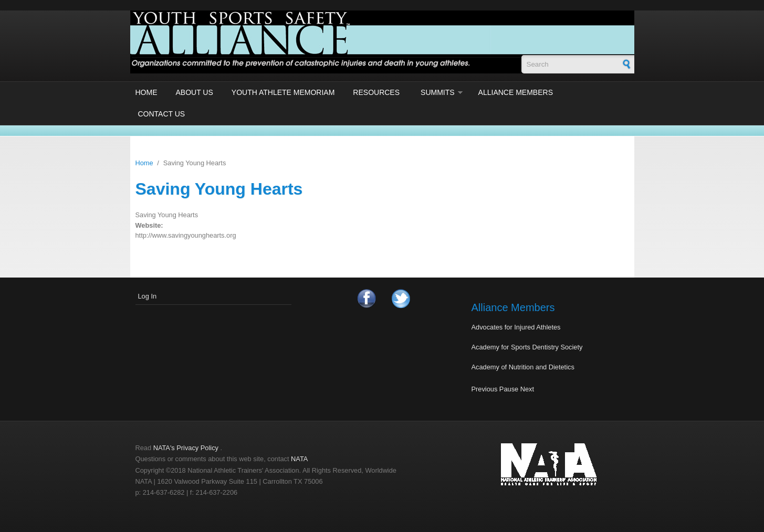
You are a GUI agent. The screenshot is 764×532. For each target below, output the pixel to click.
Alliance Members (516, 92)
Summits (438, 92)
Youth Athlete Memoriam (283, 92)
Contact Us (162, 114)
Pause (509, 389)
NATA (299, 459)
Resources (376, 92)
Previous (485, 389)
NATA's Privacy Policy (186, 448)
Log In (148, 296)
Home (146, 92)
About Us (195, 92)
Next (527, 389)
